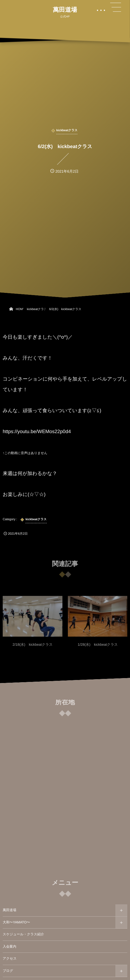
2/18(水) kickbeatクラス (33, 646)
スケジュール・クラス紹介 (23, 934)
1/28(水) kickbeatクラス (98, 646)
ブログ (8, 971)
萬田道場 (65, 10)
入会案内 (9, 947)
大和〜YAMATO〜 (16, 922)
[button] (116, 7)
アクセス (10, 958)
